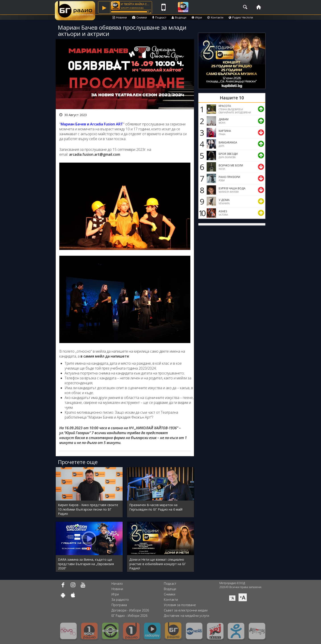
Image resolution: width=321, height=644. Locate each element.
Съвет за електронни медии (186, 610)
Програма (119, 605)
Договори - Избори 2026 (130, 610)
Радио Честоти (241, 17)
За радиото (120, 600)
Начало (117, 584)
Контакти (215, 17)
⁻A (232, 598)
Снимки (140, 17)
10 (201, 213)
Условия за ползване (180, 605)
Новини (120, 17)
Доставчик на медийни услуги (186, 616)
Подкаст (159, 17)
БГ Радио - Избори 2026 (129, 616)
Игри (197, 17)
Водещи (179, 17)
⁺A (243, 597)
